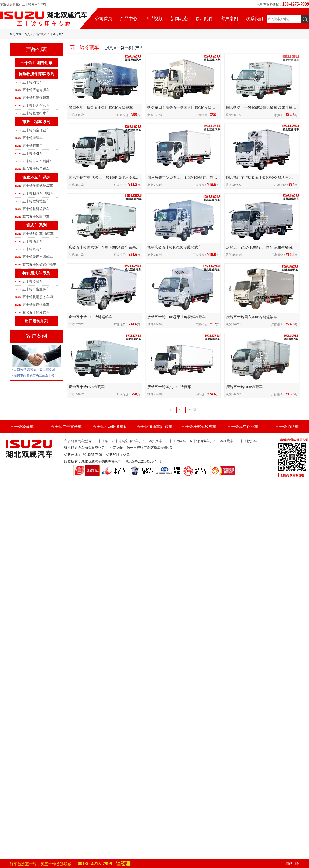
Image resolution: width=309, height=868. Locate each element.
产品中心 (129, 19)
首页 (27, 34)
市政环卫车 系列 (36, 177)
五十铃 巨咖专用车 (36, 63)
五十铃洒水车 (33, 241)
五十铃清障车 (33, 138)
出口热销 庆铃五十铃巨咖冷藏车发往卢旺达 (44, 370)
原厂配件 (204, 19)
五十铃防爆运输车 (36, 305)
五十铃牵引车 (33, 153)
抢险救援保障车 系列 (36, 74)
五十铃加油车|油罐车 (38, 234)
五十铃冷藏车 (33, 282)
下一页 (192, 410)
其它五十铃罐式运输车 (39, 265)
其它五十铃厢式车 (36, 313)
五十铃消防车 (33, 82)
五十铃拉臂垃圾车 (36, 209)
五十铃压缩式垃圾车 (38, 186)
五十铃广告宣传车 (36, 289)
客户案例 (229, 19)
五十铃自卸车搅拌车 (38, 161)
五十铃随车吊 (33, 146)
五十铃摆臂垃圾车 (36, 201)
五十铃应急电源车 (36, 90)
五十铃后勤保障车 (36, 98)
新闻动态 (179, 19)
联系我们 (254, 19)
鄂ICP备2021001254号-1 (144, 461)
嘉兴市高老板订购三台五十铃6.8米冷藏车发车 (46, 375)
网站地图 (293, 864)
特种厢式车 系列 (36, 273)
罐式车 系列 (36, 225)
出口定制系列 (36, 321)
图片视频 (154, 19)
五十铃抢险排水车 (36, 113)
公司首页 (104, 19)
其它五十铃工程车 (36, 169)
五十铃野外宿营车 (36, 106)
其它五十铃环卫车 (36, 217)
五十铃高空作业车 (36, 130)
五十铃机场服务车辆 (38, 297)
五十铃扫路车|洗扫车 (38, 194)
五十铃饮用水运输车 (38, 257)
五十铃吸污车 (33, 249)
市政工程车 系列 (36, 122)
